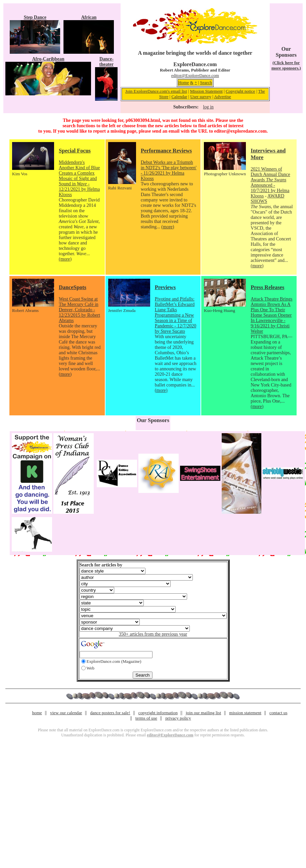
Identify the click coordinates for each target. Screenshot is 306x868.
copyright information (158, 713)
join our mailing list (203, 713)
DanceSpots (73, 287)
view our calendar (66, 713)
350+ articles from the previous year (153, 634)
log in (208, 107)
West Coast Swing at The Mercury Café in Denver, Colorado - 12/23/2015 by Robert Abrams (79, 310)
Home (184, 82)
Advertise (223, 97)
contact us (278, 713)
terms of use (146, 718)
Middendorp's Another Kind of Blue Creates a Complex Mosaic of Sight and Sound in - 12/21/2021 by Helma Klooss (79, 178)
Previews (165, 287)
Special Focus (75, 151)
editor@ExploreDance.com (195, 75)
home (37, 713)
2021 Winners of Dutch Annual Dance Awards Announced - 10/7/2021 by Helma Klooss (270, 182)
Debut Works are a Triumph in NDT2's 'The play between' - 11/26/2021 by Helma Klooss (169, 170)
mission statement (245, 713)
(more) (65, 259)
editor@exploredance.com (240, 131)
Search (206, 82)
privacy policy (178, 718)
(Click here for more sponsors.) (286, 65)
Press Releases (267, 287)
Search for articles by (101, 565)
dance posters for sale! (110, 713)
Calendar (179, 97)
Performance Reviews (166, 151)
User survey (201, 97)
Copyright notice (241, 91)
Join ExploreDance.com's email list (156, 91)
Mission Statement (206, 91)
